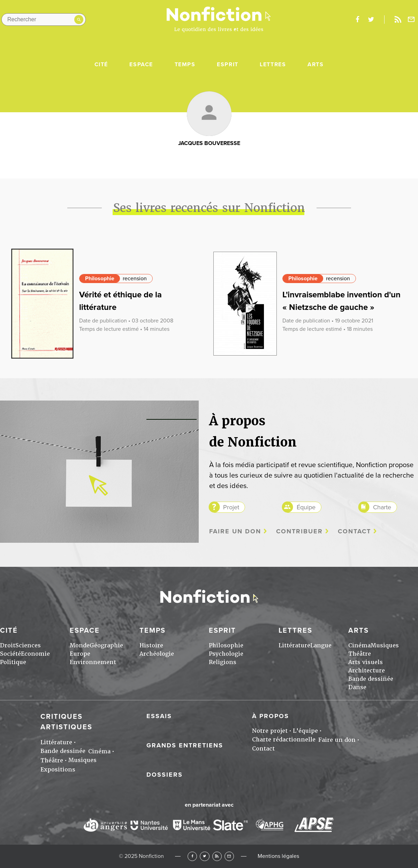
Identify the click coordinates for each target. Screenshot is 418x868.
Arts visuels (366, 662)
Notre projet (270, 731)
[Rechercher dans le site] (44, 20)
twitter (371, 20)
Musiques (385, 645)
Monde (80, 645)
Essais (159, 716)
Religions (223, 662)
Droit (8, 645)
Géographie (106, 645)
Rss (398, 20)
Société (10, 654)
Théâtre (360, 654)
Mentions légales (278, 856)
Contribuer (299, 531)
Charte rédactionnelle (284, 740)
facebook (357, 20)
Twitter (204, 856)
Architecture (367, 671)
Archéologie (157, 654)
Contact (354, 531)
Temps (185, 64)
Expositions (58, 770)
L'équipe (305, 731)
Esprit (228, 64)
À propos (271, 716)
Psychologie (226, 654)
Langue (321, 645)
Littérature (294, 645)
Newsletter (411, 20)
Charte (382, 507)
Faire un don (235, 531)
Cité (101, 64)
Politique (13, 662)
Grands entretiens (185, 745)
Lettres (273, 64)
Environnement (93, 662)
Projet (231, 507)
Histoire (151, 645)
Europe (80, 654)
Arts (316, 64)
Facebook (192, 856)
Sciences (28, 645)
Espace (141, 64)
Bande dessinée (371, 679)
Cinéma (359, 645)
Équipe (306, 507)
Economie (35, 654)
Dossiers (165, 775)
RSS (217, 856)
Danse (357, 687)
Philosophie (100, 279)
